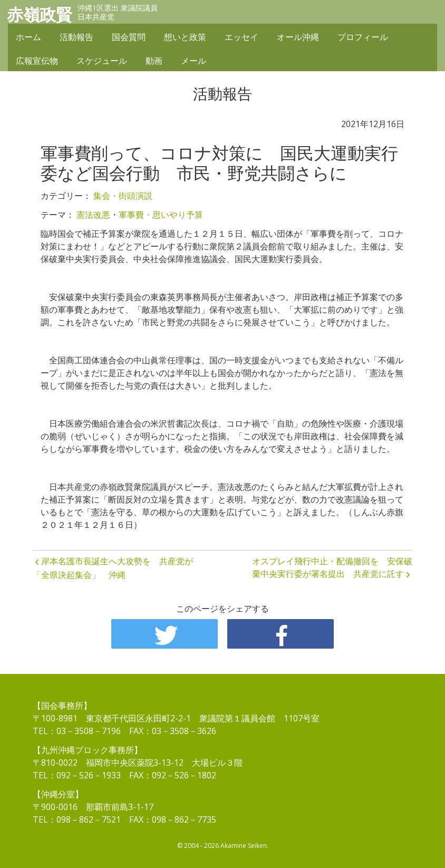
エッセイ (241, 38)
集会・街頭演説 (123, 196)
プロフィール (363, 38)
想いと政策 (185, 38)
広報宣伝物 (37, 62)
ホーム (28, 38)
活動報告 (76, 38)
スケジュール (102, 62)
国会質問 (129, 38)
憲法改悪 (93, 215)
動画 (154, 62)
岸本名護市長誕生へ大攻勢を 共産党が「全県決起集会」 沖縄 (113, 568)
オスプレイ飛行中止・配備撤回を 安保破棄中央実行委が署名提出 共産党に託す (332, 567)
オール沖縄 (298, 38)
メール (194, 62)
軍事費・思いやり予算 (161, 215)
